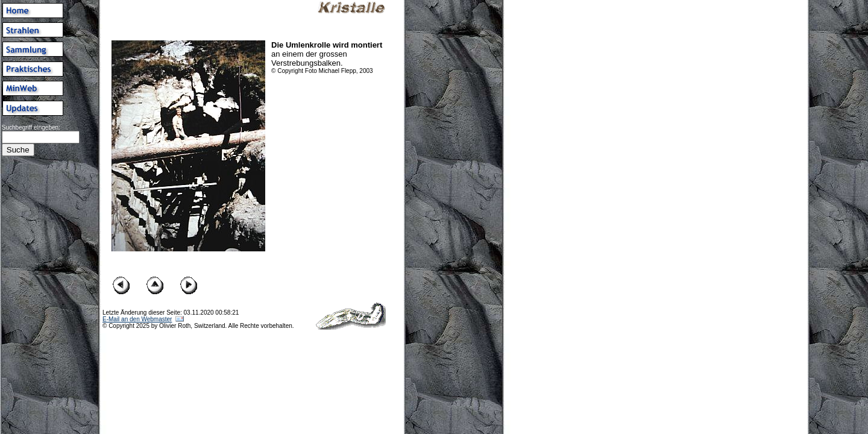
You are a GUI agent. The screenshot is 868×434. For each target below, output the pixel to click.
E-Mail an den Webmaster (137, 319)
